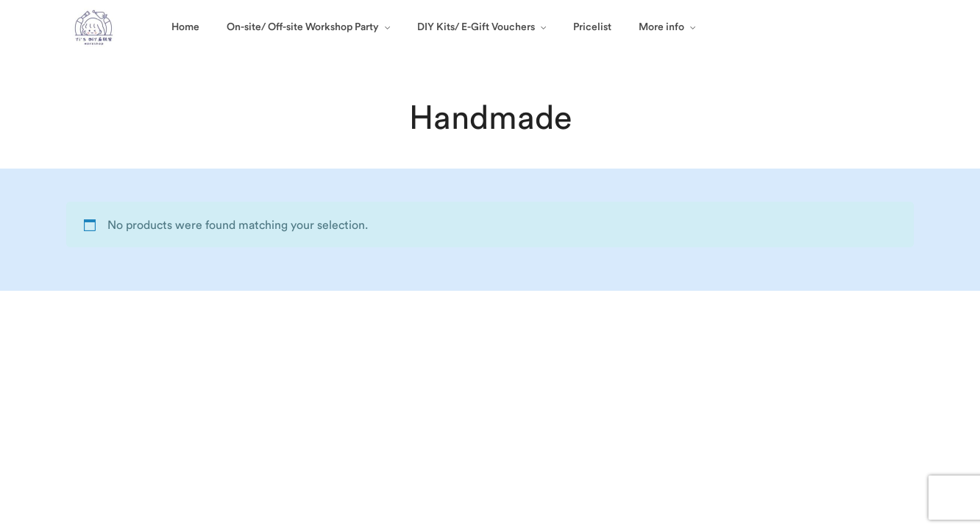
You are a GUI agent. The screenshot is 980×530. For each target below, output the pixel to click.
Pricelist (592, 27)
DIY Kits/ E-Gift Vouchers (476, 27)
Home (185, 27)
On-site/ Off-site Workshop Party (303, 27)
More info (661, 27)
